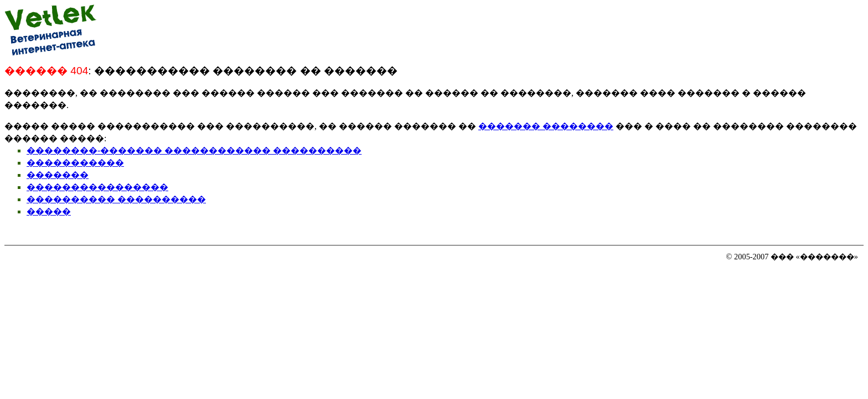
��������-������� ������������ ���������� (194, 150)
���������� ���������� (116, 199)
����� (49, 211)
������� (58, 175)
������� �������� (546, 126)
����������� (75, 163)
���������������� (97, 187)
